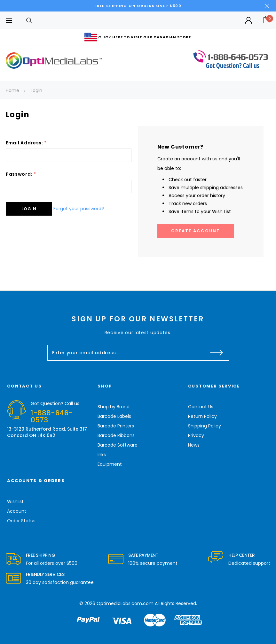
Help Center (242, 555)
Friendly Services (45, 574)
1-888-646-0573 (52, 416)
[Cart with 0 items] (264, 20)
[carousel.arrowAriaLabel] (13, 559)
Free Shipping (41, 555)
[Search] (29, 20)
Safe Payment (143, 555)
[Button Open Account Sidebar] (248, 20)
